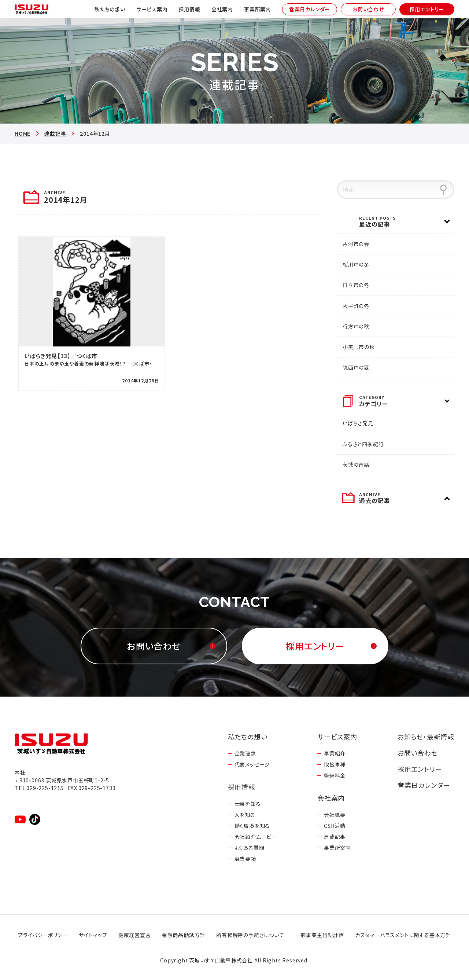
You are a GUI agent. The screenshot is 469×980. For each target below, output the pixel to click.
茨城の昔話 (356, 465)
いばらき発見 (358, 423)
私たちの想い (110, 9)
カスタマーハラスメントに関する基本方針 (403, 935)
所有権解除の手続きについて (250, 935)
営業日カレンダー (310, 9)
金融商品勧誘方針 (184, 935)
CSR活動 (335, 826)
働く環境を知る (252, 826)
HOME (23, 133)
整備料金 (335, 775)
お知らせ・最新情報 (426, 737)
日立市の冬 (356, 285)
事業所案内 (258, 9)
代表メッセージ (252, 764)
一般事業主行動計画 (320, 935)
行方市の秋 (356, 326)
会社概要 (335, 815)
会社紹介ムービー (256, 837)
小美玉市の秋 (359, 347)
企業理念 (245, 753)
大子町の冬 (356, 306)
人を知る (245, 815)
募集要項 (245, 859)
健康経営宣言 (135, 935)
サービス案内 (152, 9)
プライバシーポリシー (43, 935)
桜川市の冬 (356, 264)
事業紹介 (335, 753)
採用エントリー (427, 9)
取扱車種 (335, 764)
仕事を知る (248, 804)
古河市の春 (356, 244)
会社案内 (222, 9)
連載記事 (55, 133)
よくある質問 (250, 848)
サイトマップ (93, 935)
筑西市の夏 (356, 367)
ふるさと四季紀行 (363, 444)
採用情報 (190, 9)
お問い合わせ (368, 9)
